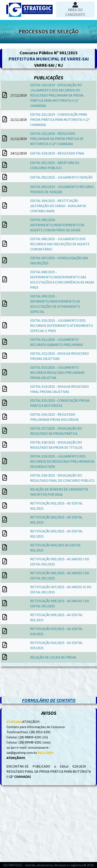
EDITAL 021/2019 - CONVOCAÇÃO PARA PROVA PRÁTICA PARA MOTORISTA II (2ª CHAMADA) (60, 120)
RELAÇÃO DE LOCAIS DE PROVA (53, 657)
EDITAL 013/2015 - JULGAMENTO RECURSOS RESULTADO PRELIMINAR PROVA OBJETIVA (57, 373)
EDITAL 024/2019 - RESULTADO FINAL (57, 153)
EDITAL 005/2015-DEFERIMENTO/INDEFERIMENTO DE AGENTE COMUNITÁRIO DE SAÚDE (57, 225)
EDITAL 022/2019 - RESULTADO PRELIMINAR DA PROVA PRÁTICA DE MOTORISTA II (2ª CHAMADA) (57, 139)
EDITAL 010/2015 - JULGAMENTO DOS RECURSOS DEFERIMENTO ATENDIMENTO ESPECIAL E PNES (62, 326)
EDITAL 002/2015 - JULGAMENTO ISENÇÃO (61, 177)
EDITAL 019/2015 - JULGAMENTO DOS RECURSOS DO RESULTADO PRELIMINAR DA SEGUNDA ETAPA (62, 461)
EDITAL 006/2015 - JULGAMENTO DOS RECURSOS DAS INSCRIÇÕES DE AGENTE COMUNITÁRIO (60, 244)
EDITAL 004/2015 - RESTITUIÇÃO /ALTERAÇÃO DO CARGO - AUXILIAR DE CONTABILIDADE (58, 206)
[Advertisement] (48, 677)
